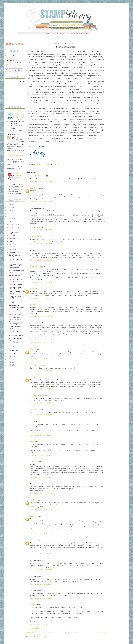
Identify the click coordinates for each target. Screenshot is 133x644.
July (11, 238)
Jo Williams (35, 305)
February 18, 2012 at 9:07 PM (41, 403)
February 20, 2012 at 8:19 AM (41, 493)
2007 (10, 365)
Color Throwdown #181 (16, 256)
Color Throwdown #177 (16, 346)
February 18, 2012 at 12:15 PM (41, 371)
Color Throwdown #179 (16, 297)
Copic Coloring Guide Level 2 (17, 293)
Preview (8, 62)
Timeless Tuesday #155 (16, 332)
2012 (10, 222)
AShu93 (33, 421)
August (12, 236)
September (14, 233)
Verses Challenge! (16, 310)
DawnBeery (34, 188)
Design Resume (58, 34)
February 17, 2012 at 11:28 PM (41, 181)
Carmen (33, 605)
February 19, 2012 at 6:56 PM (41, 477)
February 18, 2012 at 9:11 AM (41, 343)
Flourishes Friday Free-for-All (15, 288)
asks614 (33, 516)
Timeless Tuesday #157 (16, 280)
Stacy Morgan (35, 409)
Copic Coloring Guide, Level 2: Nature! (20, 115)
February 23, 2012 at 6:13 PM (41, 584)
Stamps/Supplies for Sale (78, 34)
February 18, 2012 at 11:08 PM (41, 415)
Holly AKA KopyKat (37, 176)
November (14, 227)
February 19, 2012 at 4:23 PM (41, 435)
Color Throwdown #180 (16, 276)
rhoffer (33, 500)
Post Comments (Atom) (44, 636)
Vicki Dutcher (35, 236)
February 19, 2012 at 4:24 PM (41, 455)
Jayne (32, 349)
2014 (10, 216)
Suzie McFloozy (36, 267)
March (12, 250)
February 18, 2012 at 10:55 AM (41, 359)
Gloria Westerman (37, 365)
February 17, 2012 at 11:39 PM (41, 230)
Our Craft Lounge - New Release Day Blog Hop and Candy (16, 178)
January (13, 350)
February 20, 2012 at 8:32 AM (41, 510)
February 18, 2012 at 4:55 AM (41, 282)
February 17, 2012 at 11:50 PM (41, 244)
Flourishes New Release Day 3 (15, 314)
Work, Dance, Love (16, 336)
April (11, 247)
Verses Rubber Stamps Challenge (16, 306)
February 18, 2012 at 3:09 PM (41, 389)
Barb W (33, 377)
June (11, 241)
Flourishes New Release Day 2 (15, 318)
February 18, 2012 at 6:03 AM (41, 298)
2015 (10, 213)
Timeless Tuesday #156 (16, 302)
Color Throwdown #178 (16, 327)
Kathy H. (33, 540)
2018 (10, 205)
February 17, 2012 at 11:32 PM (41, 202)
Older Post (103, 633)
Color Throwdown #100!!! (20, 136)
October (13, 230)
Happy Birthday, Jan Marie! (16, 271)
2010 (10, 356)
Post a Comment (34, 629)
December (14, 224)
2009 (10, 359)
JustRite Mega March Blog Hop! (16, 157)
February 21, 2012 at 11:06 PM (41, 570)
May (11, 244)
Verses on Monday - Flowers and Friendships (16, 266)
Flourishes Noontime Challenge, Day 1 (16, 323)
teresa (32, 289)
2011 (10, 354)
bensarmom (34, 323)
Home (47, 34)
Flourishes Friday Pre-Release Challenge (15, 340)
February (13, 253)
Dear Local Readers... (17, 284)
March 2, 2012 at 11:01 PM (40, 624)
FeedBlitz (9, 64)
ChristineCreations (37, 395)
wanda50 (34, 462)
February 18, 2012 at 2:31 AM (41, 260)
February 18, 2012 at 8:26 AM (41, 316)
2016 (10, 210)
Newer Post (30, 633)
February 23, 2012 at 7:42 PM (41, 598)
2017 (10, 208)
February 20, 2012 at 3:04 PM (41, 554)
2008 (10, 362)
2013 (10, 219)
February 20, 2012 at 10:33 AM (41, 534)
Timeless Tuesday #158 (16, 260)
